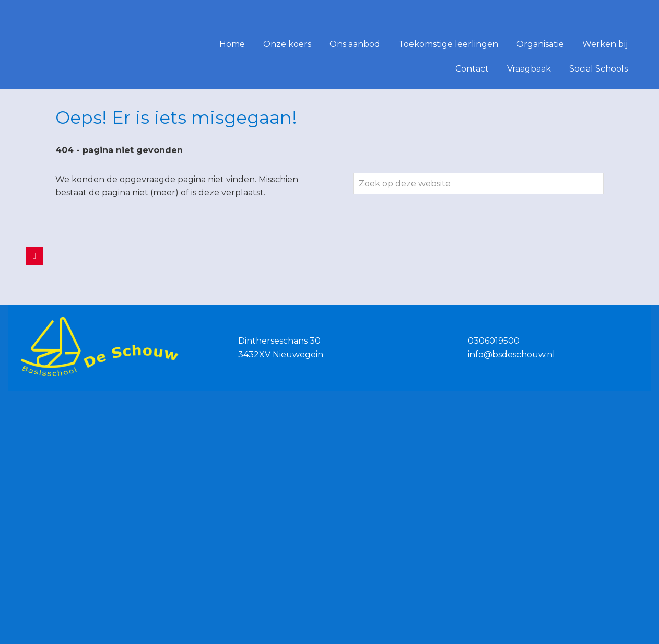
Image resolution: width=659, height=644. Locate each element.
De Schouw (23, 15)
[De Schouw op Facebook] (34, 256)
